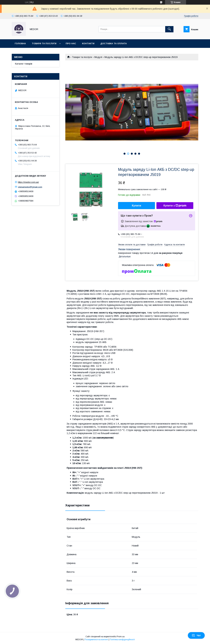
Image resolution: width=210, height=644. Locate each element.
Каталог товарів (24, 64)
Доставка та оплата (114, 43)
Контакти (88, 43)
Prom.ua (121, 637)
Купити (137, 206)
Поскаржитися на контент (96, 640)
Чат (196, 635)
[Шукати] (169, 29)
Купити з (175, 206)
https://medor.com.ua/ (28, 182)
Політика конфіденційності (122, 640)
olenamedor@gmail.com (30, 187)
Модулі (98, 57)
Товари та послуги (44, 43)
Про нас (71, 43)
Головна (20, 43)
